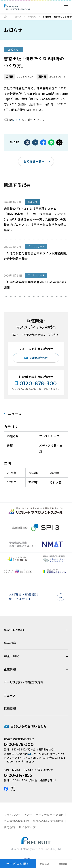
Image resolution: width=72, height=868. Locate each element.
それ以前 (56, 482)
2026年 (12, 473)
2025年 (33, 473)
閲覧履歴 (63, 864)
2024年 (54, 473)
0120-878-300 (19, 744)
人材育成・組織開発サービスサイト (35, 597)
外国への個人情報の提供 (48, 821)
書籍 (10, 445)
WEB (31, 754)
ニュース (17, 17)
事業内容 (10, 643)
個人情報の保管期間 (17, 821)
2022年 (33, 482)
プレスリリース (49, 436)
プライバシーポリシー (18, 815)
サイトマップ (27, 827)
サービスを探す (18, 864)
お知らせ (32, 17)
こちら (17, 120)
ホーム (5, 17)
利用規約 (10, 827)
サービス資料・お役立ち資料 (24, 682)
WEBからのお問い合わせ (29, 726)
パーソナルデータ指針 (50, 815)
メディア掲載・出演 (51, 448)
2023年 (12, 482)
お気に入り (45, 864)
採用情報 (10, 709)
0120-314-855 (18, 775)
